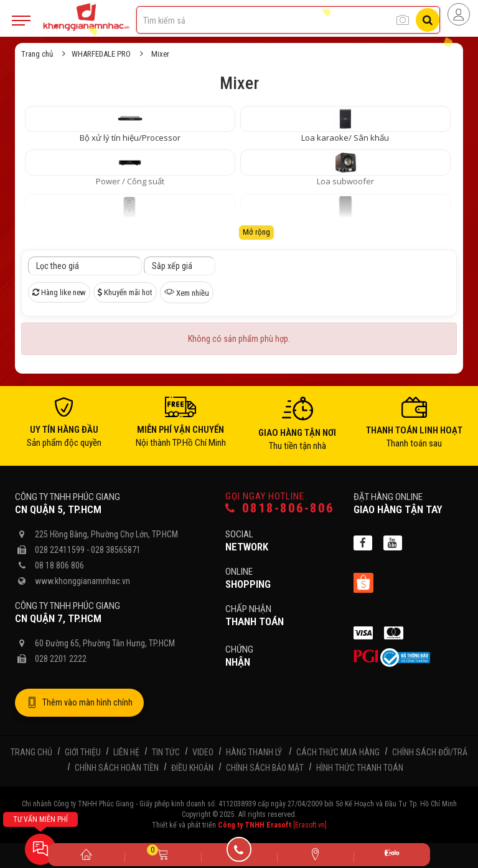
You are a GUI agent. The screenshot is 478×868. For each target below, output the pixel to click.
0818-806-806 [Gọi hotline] (280, 508)
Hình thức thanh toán (360, 768)
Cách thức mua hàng (338, 752)
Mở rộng (256, 232)
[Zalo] (392, 855)
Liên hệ (126, 752)
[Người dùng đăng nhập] (459, 14)
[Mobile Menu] (21, 21)
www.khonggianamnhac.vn (82, 581)
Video (203, 752)
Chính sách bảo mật (265, 768)
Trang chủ (37, 54)
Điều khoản (192, 768)
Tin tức (166, 752)
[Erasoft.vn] (310, 825)
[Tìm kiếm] (428, 20)
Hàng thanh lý (254, 752)
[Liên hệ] (315, 854)
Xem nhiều (187, 292)
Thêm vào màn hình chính (79, 703)
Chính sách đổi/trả (430, 752)
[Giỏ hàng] (163, 854)
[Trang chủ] (86, 854)
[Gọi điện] (239, 854)
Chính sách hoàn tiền (117, 768)
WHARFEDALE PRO (101, 54)
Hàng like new (59, 292)
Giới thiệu (83, 752)
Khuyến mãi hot (125, 292)
